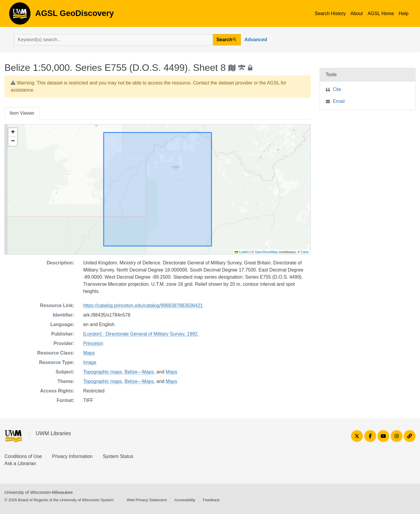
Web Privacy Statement (147, 500)
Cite (337, 89)
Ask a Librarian (20, 463)
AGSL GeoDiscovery (20, 15)
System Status (118, 456)
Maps (89, 353)
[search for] (113, 40)
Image (90, 362)
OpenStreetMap (266, 252)
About (357, 13)
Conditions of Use (23, 456)
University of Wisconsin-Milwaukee (39, 492)
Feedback (211, 500)
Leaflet (242, 252)
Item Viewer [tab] (22, 113)
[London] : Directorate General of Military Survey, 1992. (141, 334)
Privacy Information (72, 456)
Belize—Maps (139, 372)
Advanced (256, 40)
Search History (330, 13)
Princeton (93, 343)
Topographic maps (103, 372)
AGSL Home (381, 13)
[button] (13, 133)
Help (404, 13)
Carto (305, 252)
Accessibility (185, 500)
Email (339, 101)
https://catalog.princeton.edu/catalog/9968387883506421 (143, 305)
